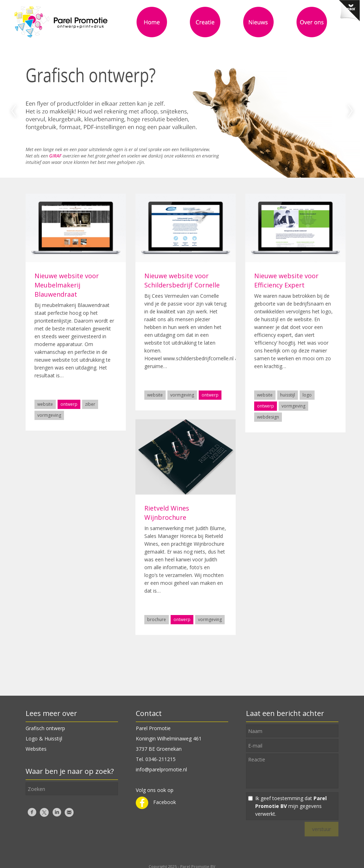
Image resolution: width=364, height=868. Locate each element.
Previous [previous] (14, 111)
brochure (157, 619)
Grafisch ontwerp (45, 728)
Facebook (156, 802)
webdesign (268, 417)
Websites (36, 749)
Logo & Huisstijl (44, 738)
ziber (90, 404)
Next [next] (350, 111)
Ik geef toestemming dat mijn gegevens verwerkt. (291, 806)
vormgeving (49, 415)
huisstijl (288, 395)
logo (307, 395)
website (45, 404)
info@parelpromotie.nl (161, 769)
